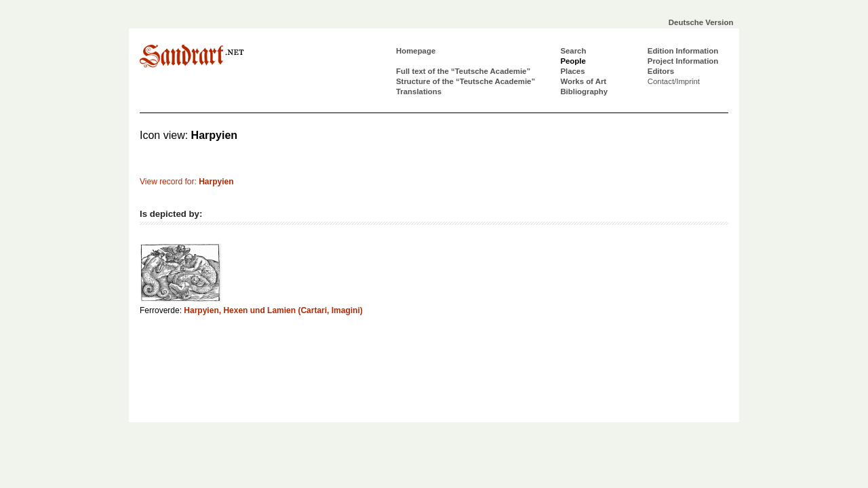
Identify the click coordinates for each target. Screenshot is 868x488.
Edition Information (683, 51)
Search (573, 51)
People (573, 61)
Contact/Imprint (674, 81)
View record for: (187, 182)
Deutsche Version (701, 22)
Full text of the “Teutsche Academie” (463, 71)
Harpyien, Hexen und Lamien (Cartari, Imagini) (273, 310)
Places (572, 71)
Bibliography (584, 91)
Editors (661, 71)
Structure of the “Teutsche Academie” (466, 81)
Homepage (416, 51)
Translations (419, 91)
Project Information (683, 61)
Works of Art (583, 81)
